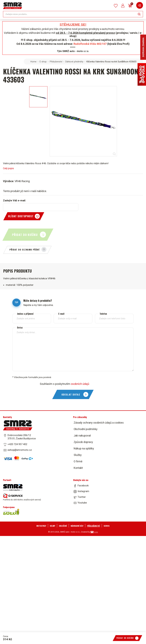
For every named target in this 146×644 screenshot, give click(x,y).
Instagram (83, 491)
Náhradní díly (77, 526)
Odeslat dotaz (71, 394)
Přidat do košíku (25, 235)
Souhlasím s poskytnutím (64, 384)
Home (33, 62)
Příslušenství (56, 62)
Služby (78, 455)
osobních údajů (80, 384)
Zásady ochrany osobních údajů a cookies (99, 423)
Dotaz (20, 327)
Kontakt (78, 468)
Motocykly (41, 526)
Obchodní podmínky (86, 429)
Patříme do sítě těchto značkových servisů (22, 497)
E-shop (43, 62)
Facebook (83, 485)
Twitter (82, 497)
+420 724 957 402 (17, 444)
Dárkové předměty (74, 62)
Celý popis (8, 168)
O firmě (78, 461)
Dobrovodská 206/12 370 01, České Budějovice (22, 437)
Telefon (103, 314)
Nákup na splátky (84, 448)
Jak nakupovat (82, 436)
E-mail (61, 314)
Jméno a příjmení (25, 314)
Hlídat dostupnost (21, 216)
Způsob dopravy (83, 442)
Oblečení (63, 526)
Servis (107, 526)
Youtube (82, 503)
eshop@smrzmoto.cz (20, 450)
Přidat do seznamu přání (24, 250)
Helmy (53, 526)
